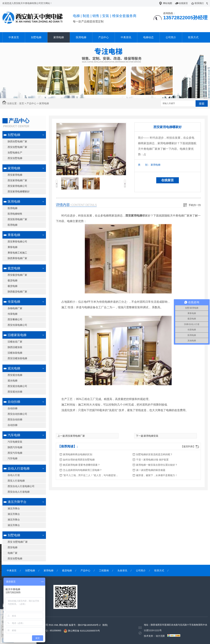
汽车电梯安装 (15, 442)
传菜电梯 (14, 302)
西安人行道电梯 (16, 481)
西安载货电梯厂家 (17, 275)
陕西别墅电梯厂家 (17, 141)
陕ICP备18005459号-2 (89, 625)
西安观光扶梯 (15, 392)
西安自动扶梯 (15, 419)
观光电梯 (14, 368)
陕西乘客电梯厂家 (17, 258)
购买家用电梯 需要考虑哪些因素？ (82, 465)
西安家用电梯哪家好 (19, 191)
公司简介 (171, 37)
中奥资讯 (126, 37)
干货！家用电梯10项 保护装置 (152, 460)
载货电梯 (14, 268)
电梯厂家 (13, 553)
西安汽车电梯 (15, 453)
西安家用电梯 (15, 175)
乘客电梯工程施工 (17, 253)
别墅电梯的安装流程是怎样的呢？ (154, 454)
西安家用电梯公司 (17, 186)
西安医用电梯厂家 (17, 219)
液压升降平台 (17, 502)
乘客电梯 (14, 235)
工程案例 (104, 570)
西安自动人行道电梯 (19, 492)
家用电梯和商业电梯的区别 (78, 454)
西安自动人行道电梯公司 (21, 486)
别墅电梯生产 (15, 153)
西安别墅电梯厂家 (17, 147)
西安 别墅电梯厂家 (18, 542)
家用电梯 (59, 37)
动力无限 (160, 636)
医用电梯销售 (15, 214)
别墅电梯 (36, 37)
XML (57, 625)
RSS (51, 625)
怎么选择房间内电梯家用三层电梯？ (82, 470)
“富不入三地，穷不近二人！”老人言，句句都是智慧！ (91, 475)
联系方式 (193, 37)
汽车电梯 (14, 435)
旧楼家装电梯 (17, 335)
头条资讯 (122, 570)
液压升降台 (14, 508)
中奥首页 (14, 37)
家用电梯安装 (151, 436)
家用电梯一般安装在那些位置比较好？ (157, 465)
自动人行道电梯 (19, 468)
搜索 (202, 104)
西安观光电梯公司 (17, 386)
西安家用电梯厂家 (17, 180)
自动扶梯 (14, 402)
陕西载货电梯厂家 (17, 292)
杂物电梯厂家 (15, 308)
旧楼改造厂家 (15, 342)
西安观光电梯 (15, 375)
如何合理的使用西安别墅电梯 (79, 460)
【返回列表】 (188, 446)
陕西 (105, 625)
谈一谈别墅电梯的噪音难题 (151, 470)
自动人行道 (14, 475)
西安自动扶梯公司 (17, 414)
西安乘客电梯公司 (17, 242)
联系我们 (199, 3)
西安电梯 (13, 547)
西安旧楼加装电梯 (17, 358)
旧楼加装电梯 (15, 353)
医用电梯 (81, 37)
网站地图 (168, 3)
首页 (22, 103)
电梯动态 (148, 37)
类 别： (144, 165)
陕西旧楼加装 (15, 347)
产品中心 (104, 37)
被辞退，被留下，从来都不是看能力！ (157, 475)
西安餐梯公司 (15, 319)
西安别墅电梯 (15, 158)
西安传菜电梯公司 (17, 325)
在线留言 (183, 3)
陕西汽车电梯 (15, 447)
